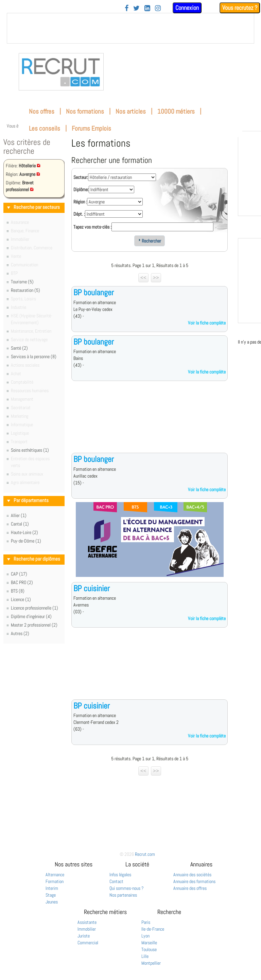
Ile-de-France (153, 929)
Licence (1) (21, 599)
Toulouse (149, 949)
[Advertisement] (150, 422)
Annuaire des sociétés (192, 875)
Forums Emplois (91, 128)
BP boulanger (94, 292)
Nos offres (42, 111)
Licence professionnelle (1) (34, 608)
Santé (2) (19, 348)
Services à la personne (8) (34, 356)
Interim (52, 888)
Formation (55, 881)
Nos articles (131, 111)
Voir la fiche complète (207, 323)
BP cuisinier (92, 588)
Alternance (55, 875)
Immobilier (87, 929)
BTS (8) (18, 591)
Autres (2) (20, 633)
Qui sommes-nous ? (127, 888)
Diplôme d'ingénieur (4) (31, 616)
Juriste (84, 936)
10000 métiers (176, 111)
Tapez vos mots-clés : (92, 227)
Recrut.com (145, 854)
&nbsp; (130, 28)
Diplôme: (81, 189)
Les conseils (45, 128)
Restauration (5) (25, 290)
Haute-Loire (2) (24, 532)
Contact (116, 881)
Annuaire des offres (190, 888)
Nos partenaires (123, 895)
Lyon (145, 936)
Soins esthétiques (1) (30, 450)
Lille (145, 956)
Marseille (149, 943)
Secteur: (81, 177)
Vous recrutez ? (240, 8)
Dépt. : (79, 214)
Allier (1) (19, 515)
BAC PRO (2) (22, 582)
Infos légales (120, 875)
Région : (80, 202)
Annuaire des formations (194, 881)
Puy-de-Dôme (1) (26, 541)
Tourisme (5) (22, 282)
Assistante (87, 922)
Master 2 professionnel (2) (34, 625)
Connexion (187, 8)
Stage (51, 895)
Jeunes (52, 902)
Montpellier (151, 963)
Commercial (88, 943)
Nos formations (85, 111)
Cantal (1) (20, 524)
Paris (146, 922)
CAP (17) (19, 574)
